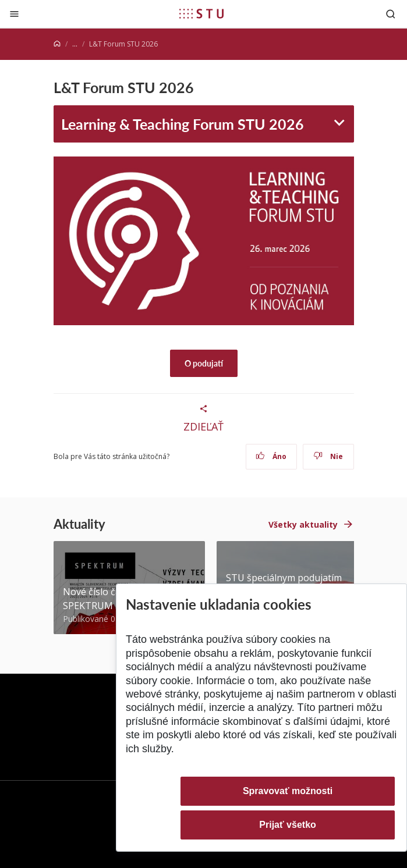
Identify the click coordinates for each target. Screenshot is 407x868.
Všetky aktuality (303, 524)
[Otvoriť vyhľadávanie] (391, 14)
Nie (328, 456)
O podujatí (204, 363)
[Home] (57, 44)
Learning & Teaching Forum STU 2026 (183, 124)
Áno (271, 456)
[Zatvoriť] (14, 14)
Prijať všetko (288, 825)
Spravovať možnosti (288, 791)
